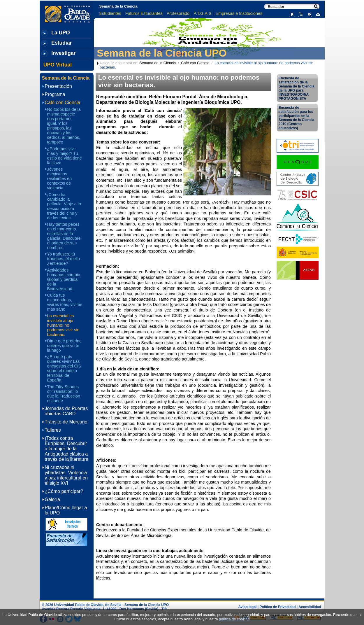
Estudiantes (110, 13)
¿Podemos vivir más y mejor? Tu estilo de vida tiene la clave (65, 156)
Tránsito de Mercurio (66, 422)
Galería (52, 499)
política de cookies (234, 619)
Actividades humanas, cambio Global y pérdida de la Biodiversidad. (64, 279)
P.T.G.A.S (202, 13)
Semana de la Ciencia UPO (162, 53)
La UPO (61, 33)
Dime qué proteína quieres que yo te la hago (64, 346)
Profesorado (178, 13)
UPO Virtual (58, 65)
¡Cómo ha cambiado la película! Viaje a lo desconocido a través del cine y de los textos (64, 206)
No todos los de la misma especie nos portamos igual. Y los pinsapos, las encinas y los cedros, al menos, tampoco (64, 126)
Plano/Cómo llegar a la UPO (66, 510)
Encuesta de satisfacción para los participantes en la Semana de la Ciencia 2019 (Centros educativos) (297, 118)
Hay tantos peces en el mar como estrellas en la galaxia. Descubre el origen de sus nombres (64, 236)
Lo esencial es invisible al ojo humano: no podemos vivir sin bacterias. (63, 325)
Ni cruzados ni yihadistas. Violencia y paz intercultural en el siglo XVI (66, 475)
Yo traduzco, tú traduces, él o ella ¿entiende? (64, 259)
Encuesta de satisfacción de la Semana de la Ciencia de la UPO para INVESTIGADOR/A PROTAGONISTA (297, 88)
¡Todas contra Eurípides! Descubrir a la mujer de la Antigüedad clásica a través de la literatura (67, 449)
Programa (55, 94)
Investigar (63, 53)
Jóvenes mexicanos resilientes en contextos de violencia (60, 178)
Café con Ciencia (195, 63)
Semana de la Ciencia (118, 6)
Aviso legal (248, 607)
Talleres (53, 430)
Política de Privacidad (277, 607)
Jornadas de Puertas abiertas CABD (66, 411)
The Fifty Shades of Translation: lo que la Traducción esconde (64, 394)
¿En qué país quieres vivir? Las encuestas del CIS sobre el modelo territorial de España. (64, 368)
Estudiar (61, 43)
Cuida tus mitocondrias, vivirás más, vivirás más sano (65, 302)
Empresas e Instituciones (239, 13)
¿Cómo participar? (64, 491)
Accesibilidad (310, 607)
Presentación (58, 86)
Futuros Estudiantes (144, 13)
